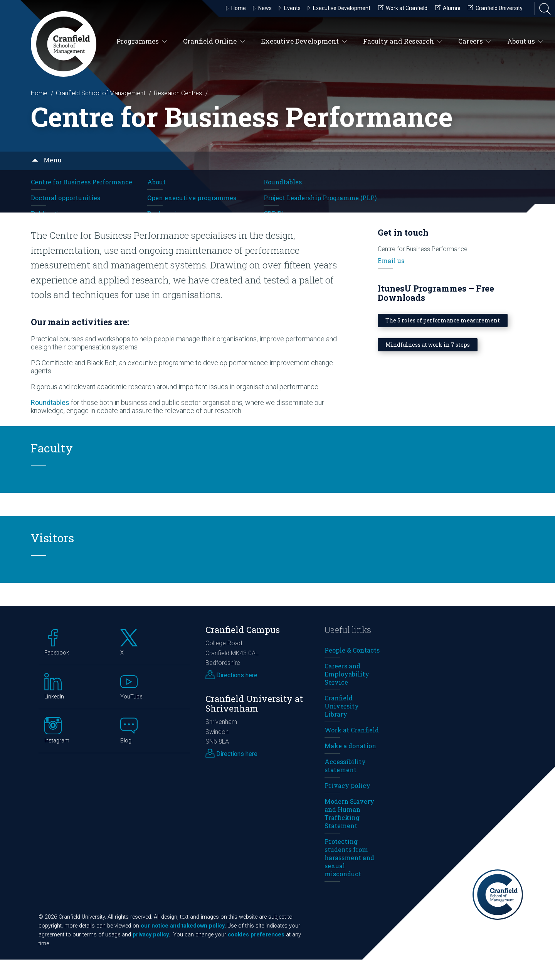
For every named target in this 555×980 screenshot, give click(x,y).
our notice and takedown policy (183, 946)
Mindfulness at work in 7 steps (428, 365)
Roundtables (283, 182)
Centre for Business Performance (82, 182)
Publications (50, 213)
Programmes (142, 41)
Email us (391, 281)
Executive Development (304, 41)
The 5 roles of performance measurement (443, 341)
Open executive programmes (192, 198)
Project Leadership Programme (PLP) (320, 198)
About (156, 182)
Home (39, 93)
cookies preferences (256, 955)
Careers (475, 41)
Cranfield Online (214, 41)
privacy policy (151, 955)
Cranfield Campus (243, 650)
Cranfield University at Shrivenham (254, 724)
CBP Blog (277, 213)
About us (526, 41)
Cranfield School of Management (101, 93)
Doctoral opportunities (66, 198)
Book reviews (168, 213)
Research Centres (178, 93)
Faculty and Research (403, 41)
